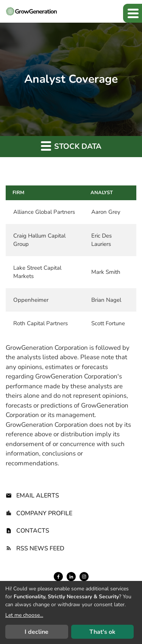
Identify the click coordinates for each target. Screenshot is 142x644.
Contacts (33, 531)
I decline (37, 632)
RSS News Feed (40, 548)
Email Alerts (38, 496)
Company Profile (44, 513)
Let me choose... (24, 615)
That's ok (102, 632)
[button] (133, 13)
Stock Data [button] (71, 146)
